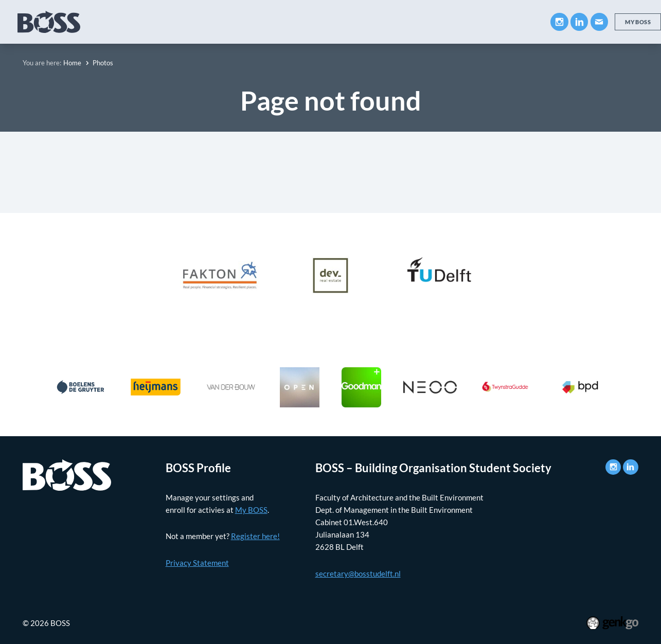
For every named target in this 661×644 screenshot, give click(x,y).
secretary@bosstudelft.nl (358, 574)
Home (72, 63)
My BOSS (464, 22)
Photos (413, 22)
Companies (228, 22)
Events (327, 22)
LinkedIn (579, 22)
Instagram (559, 22)
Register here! (255, 536)
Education (167, 22)
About (115, 22)
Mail (599, 22)
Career (282, 22)
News (370, 22)
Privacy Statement (197, 563)
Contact (517, 22)
